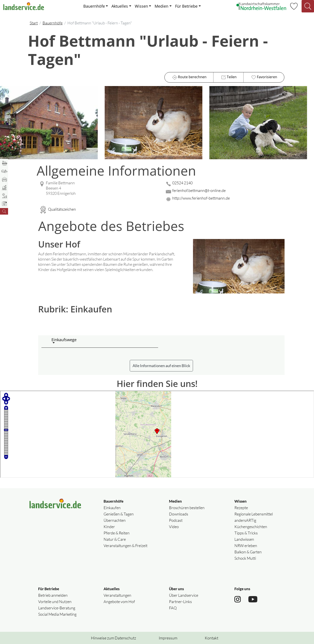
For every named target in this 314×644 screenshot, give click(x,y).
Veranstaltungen (117, 595)
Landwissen (244, 539)
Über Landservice (184, 595)
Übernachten (115, 520)
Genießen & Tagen (119, 514)
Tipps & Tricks (246, 533)
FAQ (173, 608)
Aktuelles (120, 6)
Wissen (141, 6)
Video (174, 527)
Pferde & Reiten (117, 533)
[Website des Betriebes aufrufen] (225, 199)
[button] (103, 341)
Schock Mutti (245, 558)
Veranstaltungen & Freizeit (125, 546)
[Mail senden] (225, 192)
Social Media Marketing (57, 614)
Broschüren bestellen (187, 508)
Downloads (179, 514)
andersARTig (245, 520)
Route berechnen (189, 77)
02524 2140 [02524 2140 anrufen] (182, 183)
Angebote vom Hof (119, 602)
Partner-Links (180, 602)
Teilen (228, 77)
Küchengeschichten (251, 527)
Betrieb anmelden (53, 595)
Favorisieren (264, 77)
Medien (161, 6)
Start (34, 23)
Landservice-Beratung (57, 608)
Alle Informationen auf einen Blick (161, 366)
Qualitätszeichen (57, 209)
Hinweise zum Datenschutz (113, 638)
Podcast (176, 520)
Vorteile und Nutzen (55, 602)
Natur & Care (115, 539)
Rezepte (241, 508)
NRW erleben (246, 546)
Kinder (109, 527)
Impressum (168, 638)
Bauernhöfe (94, 6)
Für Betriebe (186, 6)
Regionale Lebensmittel (254, 514)
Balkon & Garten (248, 552)
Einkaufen (112, 508)
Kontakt (212, 638)
